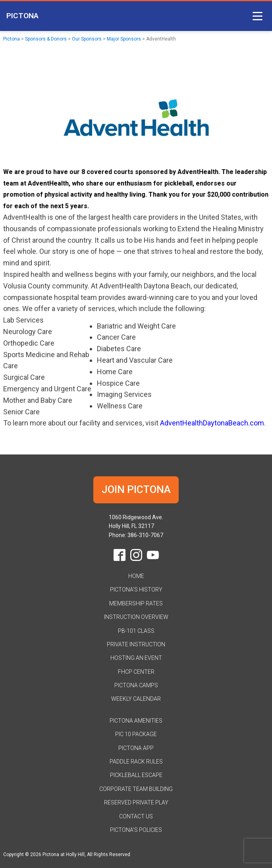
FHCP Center (136, 672)
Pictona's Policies (136, 830)
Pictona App (136, 748)
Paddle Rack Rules (136, 762)
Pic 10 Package (136, 734)
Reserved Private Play (136, 802)
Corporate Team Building (136, 789)
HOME (136, 576)
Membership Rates (136, 603)
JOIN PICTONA (136, 489)
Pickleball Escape (136, 775)
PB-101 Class (136, 631)
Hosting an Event (136, 658)
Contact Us (136, 816)
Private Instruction (136, 644)
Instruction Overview (136, 617)
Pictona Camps (136, 685)
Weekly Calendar (136, 699)
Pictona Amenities (136, 721)
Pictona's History (136, 590)
